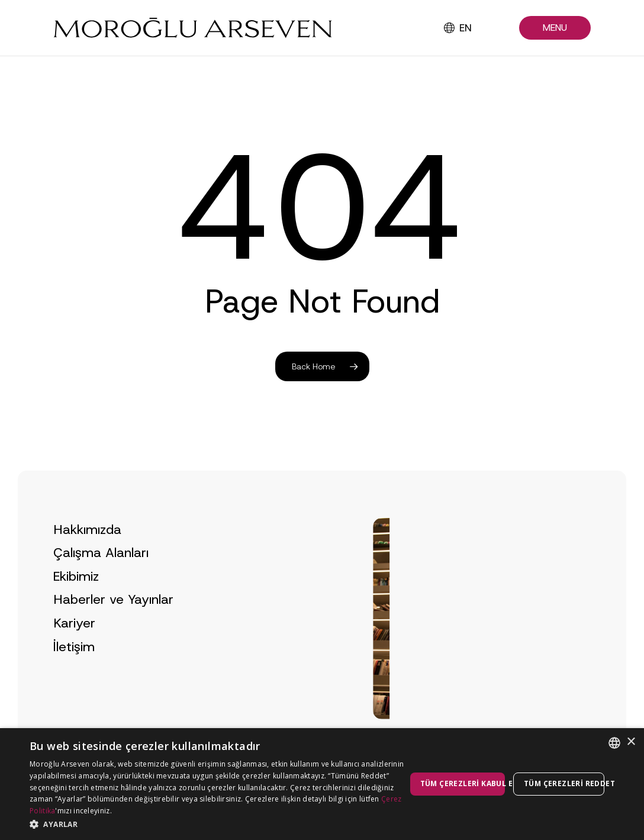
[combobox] (614, 743)
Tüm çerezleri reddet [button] (564, 783)
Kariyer (74, 648)
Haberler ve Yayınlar (113, 625)
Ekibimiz (76, 602)
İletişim (74, 672)
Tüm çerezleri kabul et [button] (463, 783)
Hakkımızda (87, 555)
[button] (555, 28)
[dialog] (322, 784)
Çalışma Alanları (101, 578)
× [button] (631, 742)
